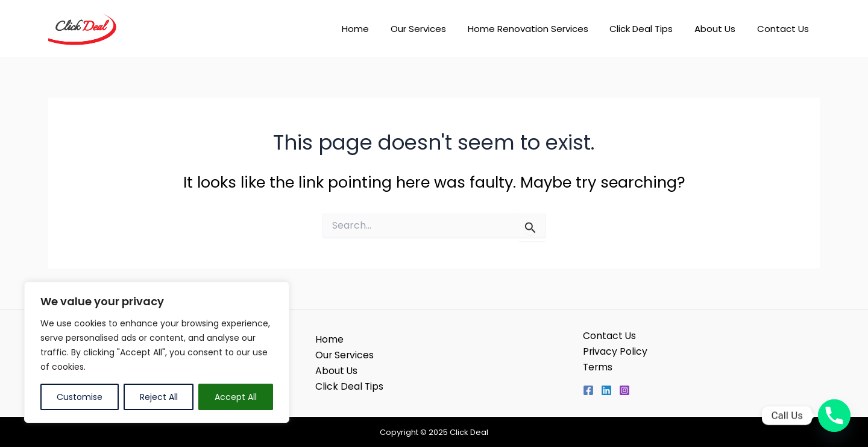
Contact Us (785, 29)
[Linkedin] (606, 391)
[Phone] (834, 416)
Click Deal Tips (650, 29)
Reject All (159, 397)
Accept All (236, 397)
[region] (157, 352)
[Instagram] (624, 391)
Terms (598, 367)
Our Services (434, 29)
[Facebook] (588, 391)
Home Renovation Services (540, 29)
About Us (720, 29)
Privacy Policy (615, 351)
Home (375, 29)
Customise (80, 397)
